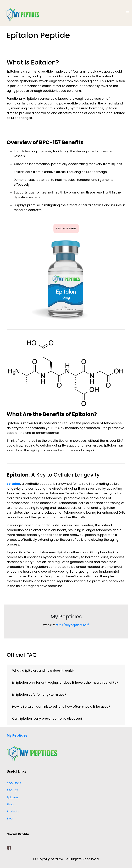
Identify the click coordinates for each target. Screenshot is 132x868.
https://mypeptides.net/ (72, 625)
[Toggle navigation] (127, 13)
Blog (10, 819)
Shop (10, 804)
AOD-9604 (14, 783)
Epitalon (12, 797)
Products (13, 811)
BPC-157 (12, 790)
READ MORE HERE (66, 228)
